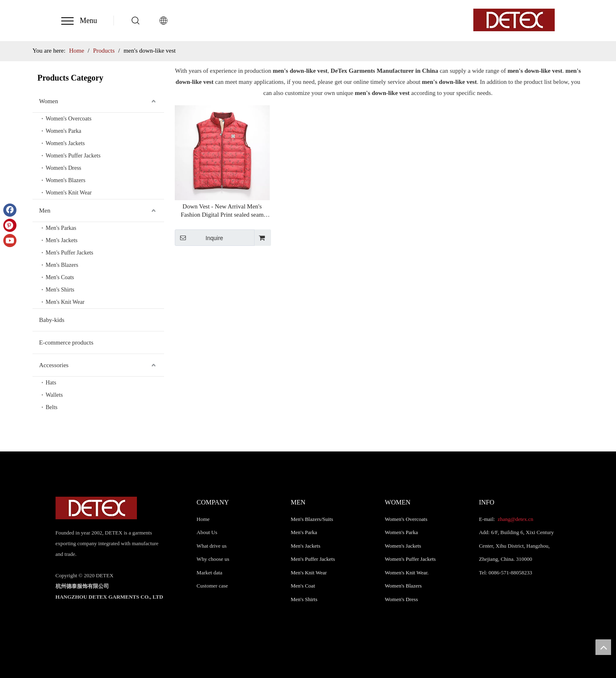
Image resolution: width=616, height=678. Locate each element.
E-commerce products (66, 342)
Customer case (212, 586)
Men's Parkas (61, 228)
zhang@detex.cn (515, 519)
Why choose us (213, 559)
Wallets (54, 395)
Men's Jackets (62, 240)
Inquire (199, 238)
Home (203, 519)
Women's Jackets (65, 143)
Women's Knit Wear (69, 193)
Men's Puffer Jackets (69, 253)
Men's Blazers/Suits (312, 519)
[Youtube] (10, 241)
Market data (209, 573)
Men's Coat (303, 586)
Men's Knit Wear (65, 302)
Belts (52, 407)
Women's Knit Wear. (407, 573)
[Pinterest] (10, 225)
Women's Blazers (66, 180)
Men (45, 211)
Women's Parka (64, 131)
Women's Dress (64, 168)
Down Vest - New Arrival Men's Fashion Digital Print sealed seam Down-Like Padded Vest (222, 211)
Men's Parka (304, 532)
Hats (51, 383)
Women (49, 101)
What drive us (212, 546)
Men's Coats (60, 277)
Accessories (54, 365)
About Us (207, 532)
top (603, 647)
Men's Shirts (60, 290)
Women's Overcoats (68, 119)
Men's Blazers (62, 265)
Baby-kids (52, 320)
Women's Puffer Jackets (73, 156)
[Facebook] (10, 210)
